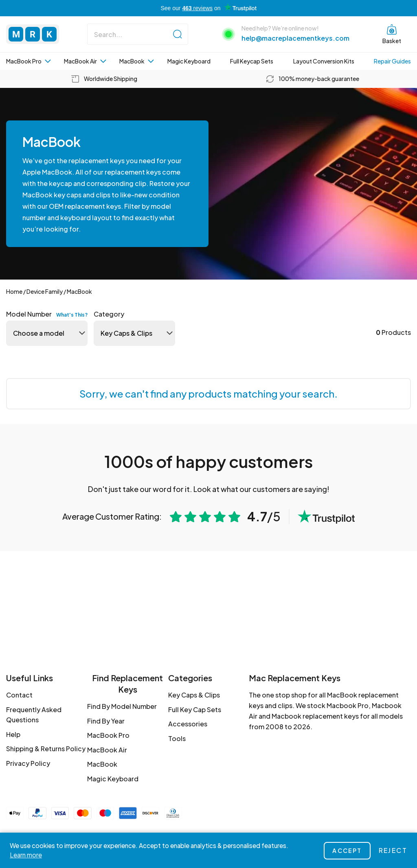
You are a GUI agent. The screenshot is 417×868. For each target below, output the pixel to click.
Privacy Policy (28, 763)
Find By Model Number (122, 706)
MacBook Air (85, 61)
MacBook (137, 61)
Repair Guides (392, 61)
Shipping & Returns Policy (46, 749)
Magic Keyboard (189, 61)
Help (13, 734)
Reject (393, 850)
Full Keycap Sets (252, 61)
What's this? (72, 315)
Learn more (26, 855)
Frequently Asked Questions (34, 715)
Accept (347, 851)
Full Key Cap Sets (195, 709)
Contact (19, 695)
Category (109, 314)
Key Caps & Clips (194, 695)
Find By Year (106, 721)
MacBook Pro (29, 61)
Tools (177, 738)
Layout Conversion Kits (324, 61)
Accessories (188, 724)
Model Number (47, 314)
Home (14, 291)
